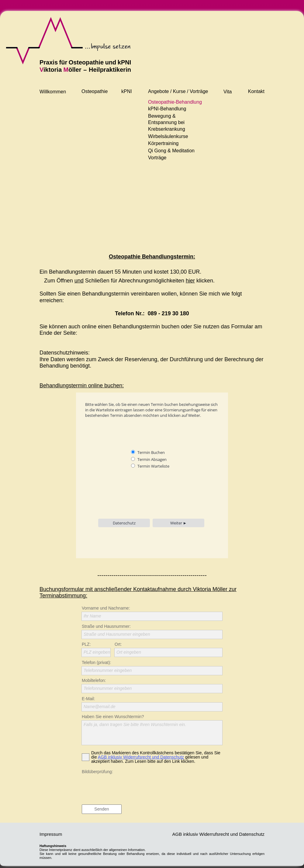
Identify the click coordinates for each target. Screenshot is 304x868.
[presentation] (128, 787)
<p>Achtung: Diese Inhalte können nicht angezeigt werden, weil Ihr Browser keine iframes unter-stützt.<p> (153, 480)
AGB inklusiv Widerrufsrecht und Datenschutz (141, 757)
